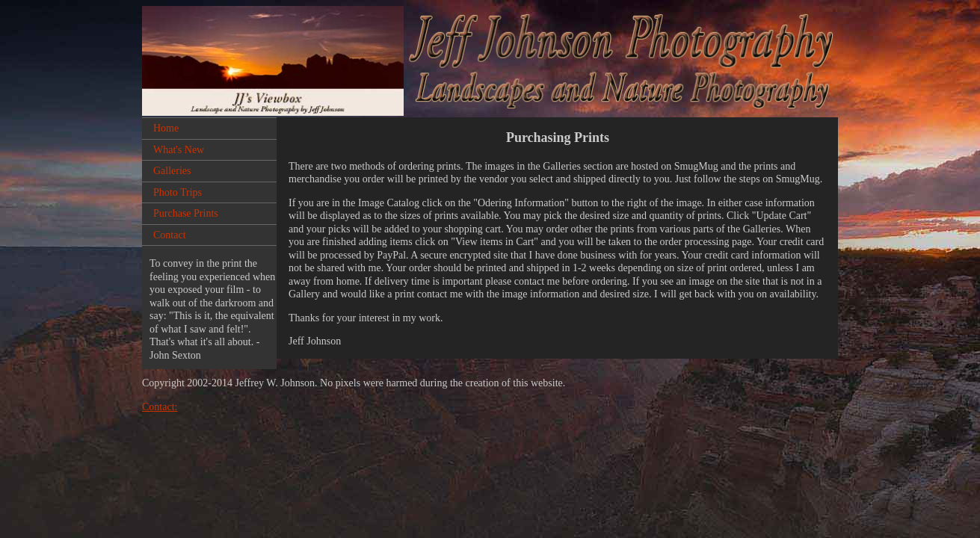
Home (166, 128)
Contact (170, 235)
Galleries (172, 171)
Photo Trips (178, 192)
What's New (179, 150)
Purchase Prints (186, 213)
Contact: (160, 407)
